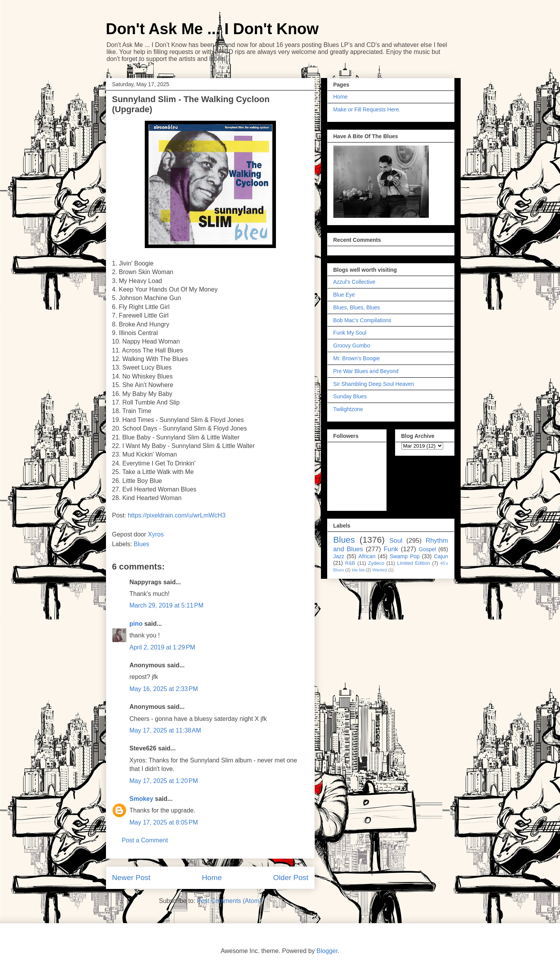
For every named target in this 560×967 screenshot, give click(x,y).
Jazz (339, 556)
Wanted (380, 570)
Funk (391, 549)
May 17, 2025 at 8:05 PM (164, 822)
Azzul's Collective (355, 282)
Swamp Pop (405, 556)
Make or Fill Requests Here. (367, 109)
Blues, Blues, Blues (357, 307)
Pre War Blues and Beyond (366, 371)
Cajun (441, 556)
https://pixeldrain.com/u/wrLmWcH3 (177, 515)
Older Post (291, 878)
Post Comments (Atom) (229, 901)
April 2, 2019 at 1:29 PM (162, 647)
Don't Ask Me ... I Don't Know (212, 29)
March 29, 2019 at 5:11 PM (167, 605)
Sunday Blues (350, 396)
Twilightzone (348, 409)
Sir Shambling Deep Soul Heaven (374, 384)
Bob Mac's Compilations (362, 320)
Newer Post (131, 878)
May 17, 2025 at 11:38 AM (166, 730)
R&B (350, 563)
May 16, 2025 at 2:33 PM (164, 689)
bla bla (358, 570)
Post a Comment (145, 840)
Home (212, 878)
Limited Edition (413, 563)
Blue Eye (344, 295)
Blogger (327, 951)
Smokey (141, 799)
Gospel (427, 549)
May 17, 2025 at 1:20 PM (164, 781)
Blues (142, 544)
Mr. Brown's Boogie (357, 358)
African (367, 556)
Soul (396, 541)
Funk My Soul (350, 333)
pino (136, 624)
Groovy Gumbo (352, 345)
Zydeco (376, 563)
